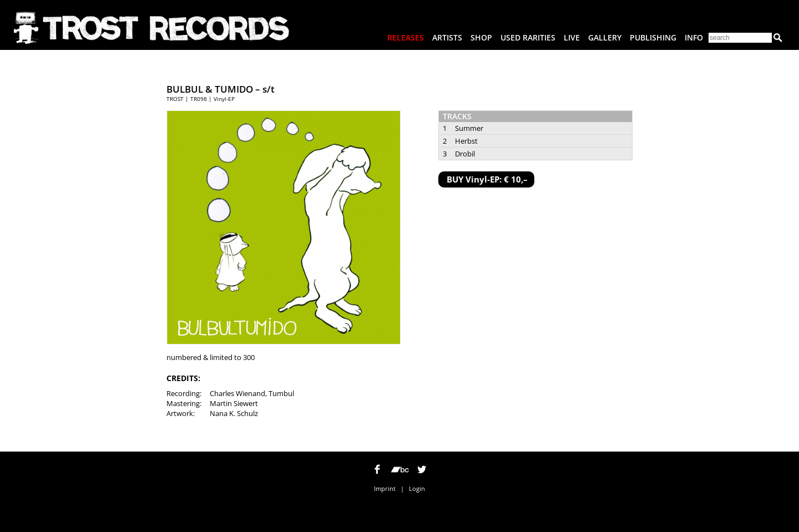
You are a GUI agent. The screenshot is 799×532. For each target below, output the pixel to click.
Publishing (653, 37)
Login (417, 488)
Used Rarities (528, 37)
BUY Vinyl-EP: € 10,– (487, 179)
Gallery (605, 37)
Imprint (385, 488)
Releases (406, 37)
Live (572, 37)
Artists (447, 37)
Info (694, 37)
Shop (481, 37)
